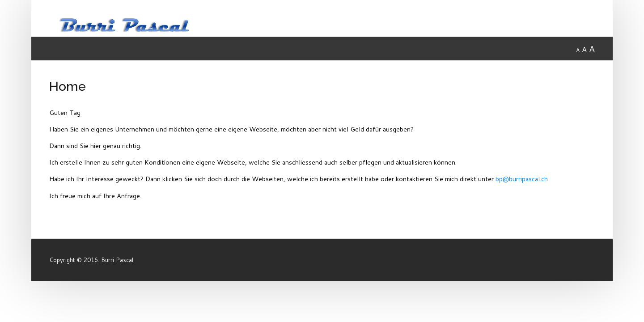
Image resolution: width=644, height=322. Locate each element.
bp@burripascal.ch (522, 179)
